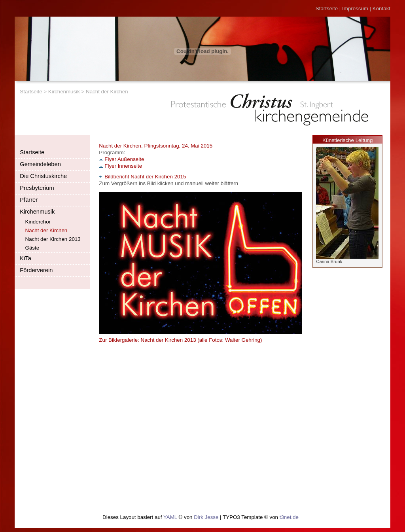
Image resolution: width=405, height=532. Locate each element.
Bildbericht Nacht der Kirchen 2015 (142, 177)
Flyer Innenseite (120, 166)
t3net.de (289, 517)
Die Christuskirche (43, 176)
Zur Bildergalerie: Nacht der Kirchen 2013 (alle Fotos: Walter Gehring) (180, 340)
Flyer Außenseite (121, 159)
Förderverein (36, 270)
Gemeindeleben (40, 164)
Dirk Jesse (206, 517)
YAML (170, 517)
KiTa (26, 258)
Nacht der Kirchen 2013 (53, 239)
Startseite (327, 9)
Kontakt (381, 9)
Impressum (355, 9)
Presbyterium (37, 188)
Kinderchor (38, 222)
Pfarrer (29, 200)
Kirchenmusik (64, 92)
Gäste (32, 248)
